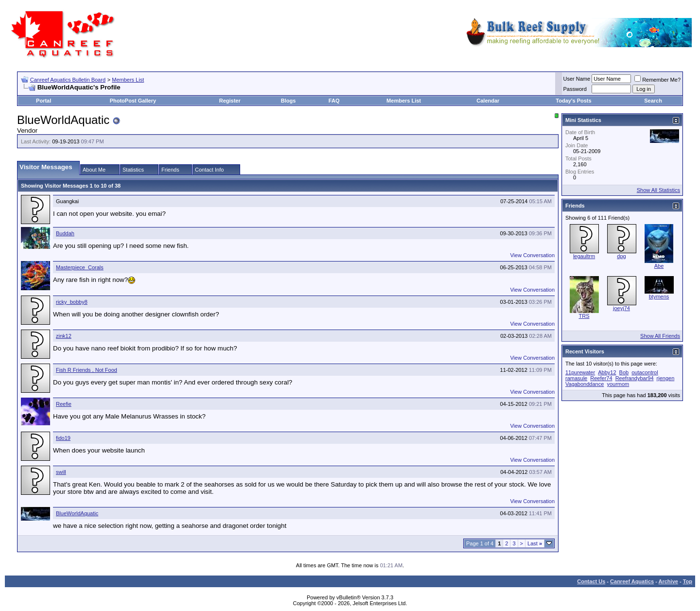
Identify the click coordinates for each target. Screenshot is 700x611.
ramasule (576, 378)
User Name (577, 79)
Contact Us (591, 581)
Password (575, 89)
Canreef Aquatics (632, 581)
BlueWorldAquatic (77, 513)
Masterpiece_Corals (80, 267)
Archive (668, 581)
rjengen (666, 378)
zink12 (64, 336)
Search (653, 101)
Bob (624, 372)
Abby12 (607, 372)
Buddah (65, 233)
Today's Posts (573, 101)
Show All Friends (660, 336)
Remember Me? (657, 80)
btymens (659, 297)
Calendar (488, 101)
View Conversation (532, 255)
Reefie (64, 404)
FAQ (334, 101)
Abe (659, 266)
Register (230, 101)
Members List (128, 80)
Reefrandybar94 (635, 378)
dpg (621, 256)
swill (61, 472)
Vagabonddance (585, 384)
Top (688, 581)
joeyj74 (621, 308)
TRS (584, 316)
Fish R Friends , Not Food (87, 370)
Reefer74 (601, 378)
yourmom (618, 384)
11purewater (580, 372)
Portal (44, 101)
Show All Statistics (658, 190)
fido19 (63, 438)
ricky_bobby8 (72, 302)
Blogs (289, 101)
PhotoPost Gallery (133, 101)
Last (535, 543)
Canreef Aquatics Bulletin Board (68, 80)
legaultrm (584, 256)
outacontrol (645, 372)
